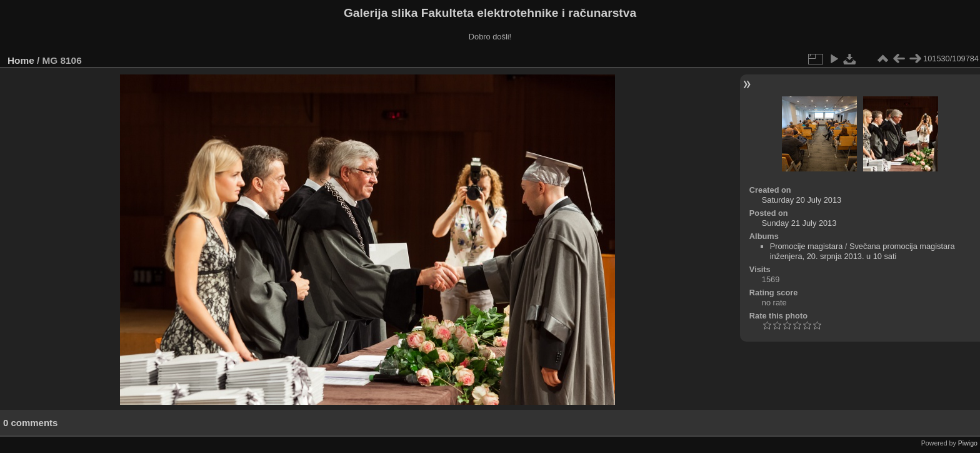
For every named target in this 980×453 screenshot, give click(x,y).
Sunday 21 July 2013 (799, 223)
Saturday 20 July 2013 (802, 200)
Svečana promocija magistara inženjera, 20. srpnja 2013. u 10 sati (862, 251)
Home (21, 60)
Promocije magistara (807, 246)
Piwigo (968, 443)
